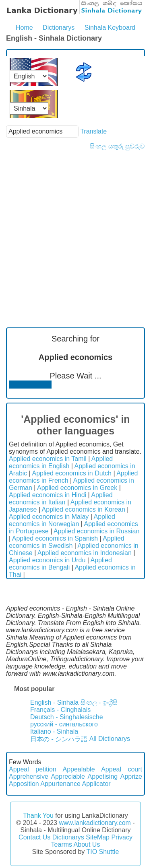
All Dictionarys (110, 739)
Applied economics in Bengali (60, 564)
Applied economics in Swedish (67, 542)
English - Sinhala (54, 702)
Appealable (79, 769)
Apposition (24, 784)
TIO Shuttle (102, 852)
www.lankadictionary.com (95, 823)
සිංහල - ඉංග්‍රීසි (99, 702)
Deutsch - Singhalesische (67, 717)
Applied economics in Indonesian (85, 553)
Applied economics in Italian (61, 499)
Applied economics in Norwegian (62, 520)
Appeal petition (33, 769)
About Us (87, 844)
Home (24, 28)
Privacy (122, 837)
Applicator (96, 784)
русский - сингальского (64, 724)
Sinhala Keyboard (110, 28)
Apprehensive (29, 776)
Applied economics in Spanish (55, 538)
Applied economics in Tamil (48, 459)
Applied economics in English (61, 462)
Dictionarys (59, 28)
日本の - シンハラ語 (59, 739)
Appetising (102, 776)
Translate (93, 131)
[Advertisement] (75, 229)
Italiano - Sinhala (54, 731)
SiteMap (98, 837)
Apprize (131, 776)
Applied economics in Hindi (48, 495)
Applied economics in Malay (49, 517)
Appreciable (68, 776)
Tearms (62, 844)
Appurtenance (60, 784)
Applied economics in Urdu (47, 560)
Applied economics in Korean (84, 509)
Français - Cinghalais (60, 710)
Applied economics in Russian (96, 531)
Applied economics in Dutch (72, 473)
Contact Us (34, 837)
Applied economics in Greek (77, 488)
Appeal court (122, 769)
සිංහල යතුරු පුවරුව (117, 146)
